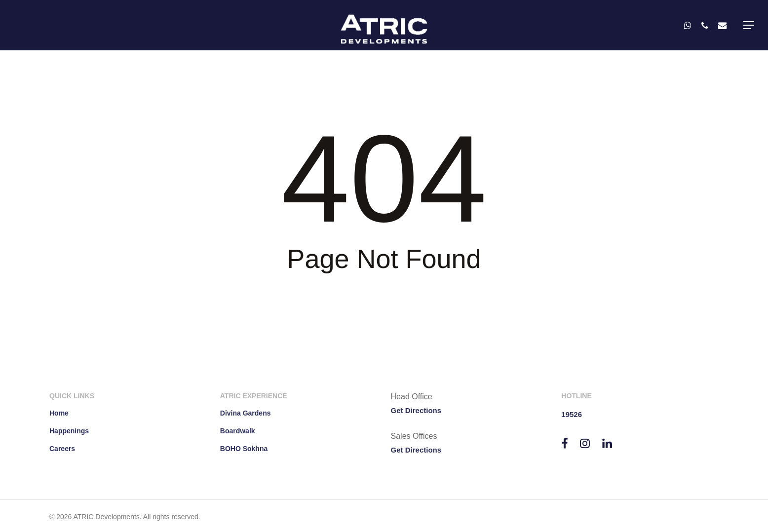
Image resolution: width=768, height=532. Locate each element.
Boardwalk (238, 431)
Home (59, 413)
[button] (749, 25)
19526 (572, 414)
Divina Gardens (246, 413)
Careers (62, 449)
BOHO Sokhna (244, 449)
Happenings (69, 431)
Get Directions (416, 410)
